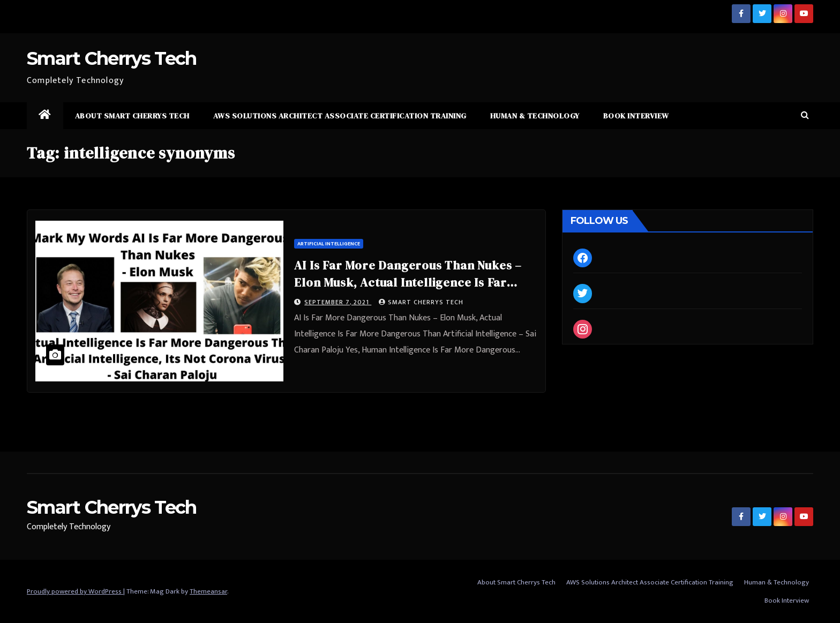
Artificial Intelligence (329, 244)
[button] (805, 115)
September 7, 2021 (338, 302)
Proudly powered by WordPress (75, 591)
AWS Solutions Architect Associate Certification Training (340, 116)
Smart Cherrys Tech (111, 58)
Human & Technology (535, 116)
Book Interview (636, 116)
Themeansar (208, 591)
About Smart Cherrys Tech (132, 116)
